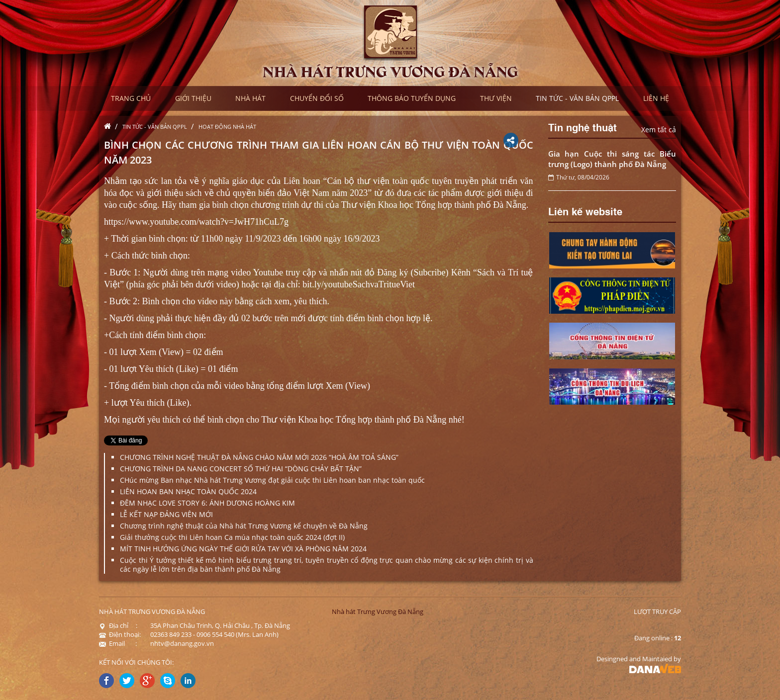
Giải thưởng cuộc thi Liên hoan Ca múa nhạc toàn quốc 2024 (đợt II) (232, 537)
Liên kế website (585, 211)
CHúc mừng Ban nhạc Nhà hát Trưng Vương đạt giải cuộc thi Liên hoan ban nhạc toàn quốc (272, 480)
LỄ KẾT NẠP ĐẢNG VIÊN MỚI (166, 514)
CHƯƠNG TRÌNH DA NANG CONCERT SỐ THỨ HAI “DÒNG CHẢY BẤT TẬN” (241, 469)
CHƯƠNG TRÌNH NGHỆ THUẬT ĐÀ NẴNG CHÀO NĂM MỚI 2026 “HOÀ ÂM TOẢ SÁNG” (259, 457)
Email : (118, 643)
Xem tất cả (659, 130)
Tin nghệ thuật (583, 127)
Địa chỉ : (118, 625)
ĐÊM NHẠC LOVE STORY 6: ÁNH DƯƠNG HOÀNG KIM (207, 503)
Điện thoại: (120, 634)
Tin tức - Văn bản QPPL (155, 127)
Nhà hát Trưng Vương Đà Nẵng (378, 612)
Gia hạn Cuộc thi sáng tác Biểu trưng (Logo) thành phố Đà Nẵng (612, 159)
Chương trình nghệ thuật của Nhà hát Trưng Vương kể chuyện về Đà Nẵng (244, 526)
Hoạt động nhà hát (227, 127)
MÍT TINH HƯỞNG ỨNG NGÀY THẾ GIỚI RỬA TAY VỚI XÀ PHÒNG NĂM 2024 (243, 549)
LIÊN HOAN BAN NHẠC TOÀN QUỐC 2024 (188, 491)
